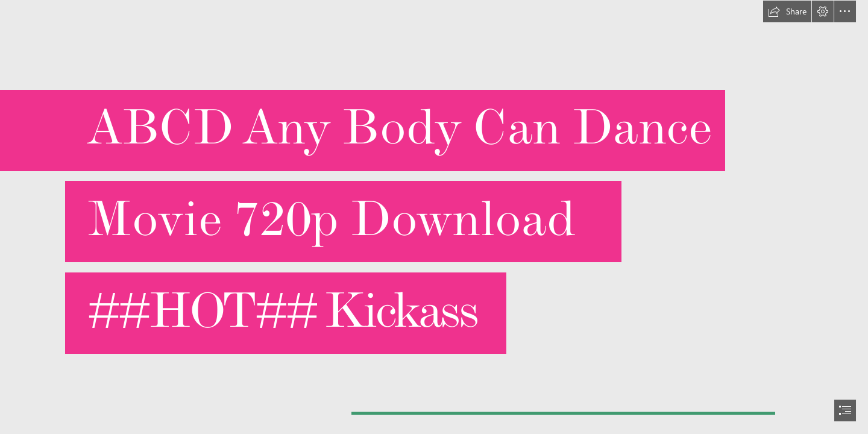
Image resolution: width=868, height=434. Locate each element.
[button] (787, 11)
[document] (434, 217)
